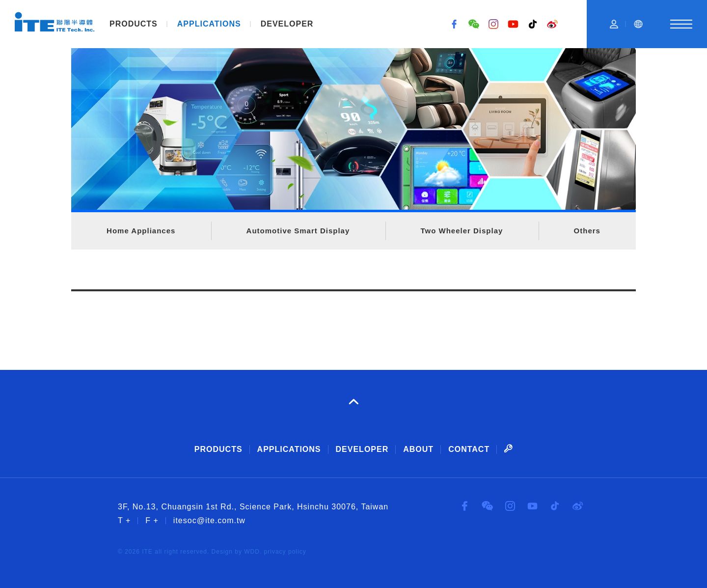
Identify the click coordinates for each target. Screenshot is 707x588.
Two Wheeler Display (462, 231)
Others (587, 231)
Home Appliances (141, 231)
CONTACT (469, 449)
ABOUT (418, 449)
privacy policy (285, 552)
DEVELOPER (287, 24)
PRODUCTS (134, 24)
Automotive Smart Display (298, 231)
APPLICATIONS (209, 24)
